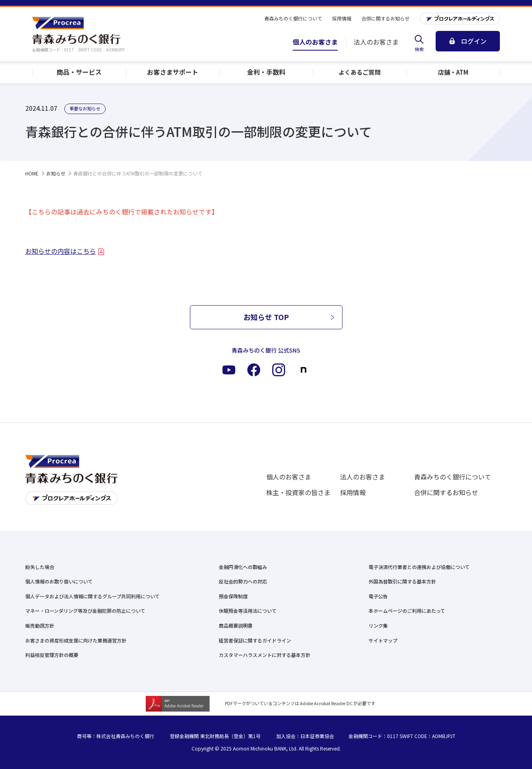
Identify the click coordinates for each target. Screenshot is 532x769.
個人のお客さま (289, 477)
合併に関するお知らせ (446, 492)
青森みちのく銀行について (453, 477)
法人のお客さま (363, 477)
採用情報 (353, 492)
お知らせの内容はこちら (61, 251)
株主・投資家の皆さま (298, 492)
